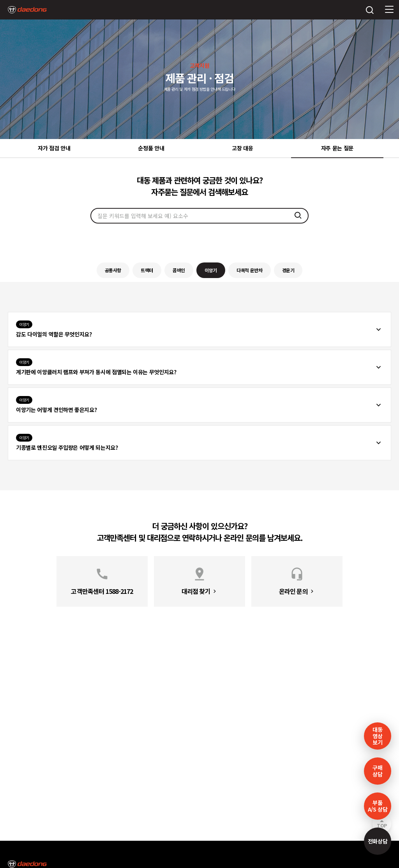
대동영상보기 (377, 736)
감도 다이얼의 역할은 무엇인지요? (54, 329)
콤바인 (179, 270)
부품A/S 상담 (378, 806)
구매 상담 (377, 771)
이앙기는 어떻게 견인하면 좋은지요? (56, 405)
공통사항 (113, 270)
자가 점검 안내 (54, 148)
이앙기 (211, 270)
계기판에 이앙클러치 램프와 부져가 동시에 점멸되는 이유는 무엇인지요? (96, 367)
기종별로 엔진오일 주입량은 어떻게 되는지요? (67, 443)
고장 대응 (242, 148)
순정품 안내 (151, 148)
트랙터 (147, 270)
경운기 (288, 270)
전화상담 (378, 841)
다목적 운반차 (250, 270)
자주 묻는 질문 (337, 148)
